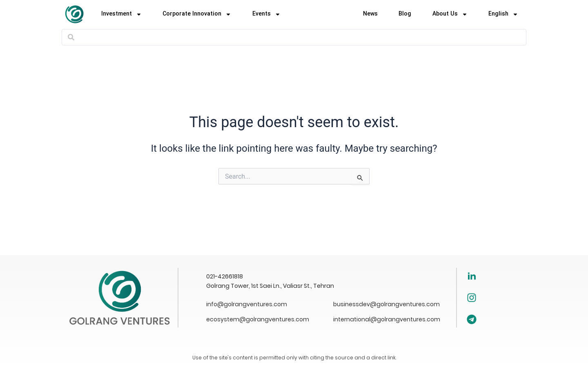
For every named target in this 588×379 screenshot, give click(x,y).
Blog (405, 14)
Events (266, 14)
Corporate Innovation (197, 14)
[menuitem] (503, 14)
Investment (121, 14)
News (370, 14)
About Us (450, 14)
